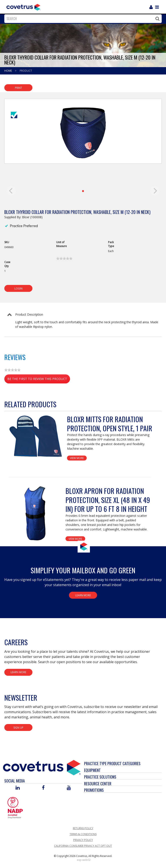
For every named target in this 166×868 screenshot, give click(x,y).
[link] (64, 259)
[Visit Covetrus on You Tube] (69, 788)
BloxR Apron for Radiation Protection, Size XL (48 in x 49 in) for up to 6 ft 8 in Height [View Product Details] (108, 500)
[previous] (11, 191)
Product (26, 71)
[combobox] (82, 19)
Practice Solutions (100, 777)
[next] (155, 191)
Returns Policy (83, 828)
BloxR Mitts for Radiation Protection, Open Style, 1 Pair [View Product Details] (110, 424)
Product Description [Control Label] (29, 314)
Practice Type (95, 763)
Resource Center (98, 784)
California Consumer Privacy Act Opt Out (83, 846)
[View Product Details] (36, 436)
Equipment (92, 770)
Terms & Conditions (83, 834)
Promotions (94, 790)
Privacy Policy (83, 840)
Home (8, 71)
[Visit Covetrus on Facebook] (43, 788)
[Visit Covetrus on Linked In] (18, 788)
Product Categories (124, 763)
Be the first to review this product (39, 380)
